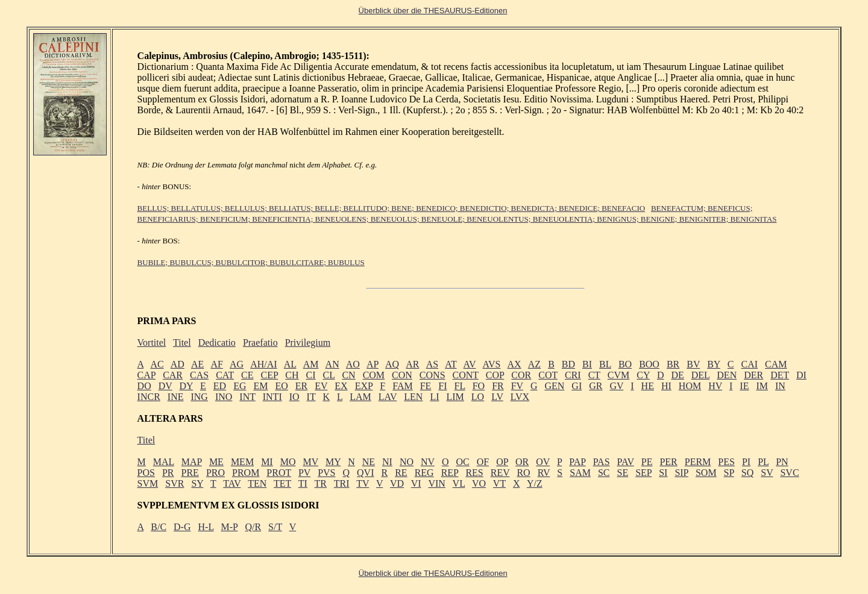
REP (450, 473)
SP (729, 473)
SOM (706, 473)
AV (470, 364)
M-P (230, 527)
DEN (727, 375)
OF (483, 462)
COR (521, 375)
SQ (747, 473)
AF (216, 364)
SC (604, 473)
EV (321, 386)
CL (329, 375)
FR (498, 386)
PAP (577, 462)
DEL (701, 375)
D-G (182, 527)
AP (373, 364)
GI (577, 386)
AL (290, 364)
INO (224, 397)
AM (311, 364)
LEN (413, 397)
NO (407, 462)
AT (451, 364)
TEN (257, 483)
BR (673, 364)
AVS (491, 364)
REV (500, 473)
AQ (392, 364)
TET (282, 483)
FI (442, 386)
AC (157, 364)
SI (663, 473)
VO (479, 483)
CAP (147, 375)
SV (767, 473)
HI (666, 386)
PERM (698, 462)
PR (168, 473)
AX (514, 364)
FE (426, 386)
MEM (242, 462)
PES (726, 462)
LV (497, 397)
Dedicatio (217, 342)
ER (301, 386)
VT (499, 483)
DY (187, 386)
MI (267, 462)
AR (412, 364)
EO (281, 386)
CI (311, 375)
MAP (192, 462)
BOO (649, 364)
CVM (618, 375)
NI (387, 462)
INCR (149, 397)
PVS (326, 473)
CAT (225, 375)
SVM (148, 483)
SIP (681, 473)
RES (474, 473)
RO (523, 473)
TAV (232, 483)
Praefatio (260, 342)
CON (402, 375)
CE (247, 375)
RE (401, 473)
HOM (690, 386)
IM (762, 386)
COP (495, 375)
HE (648, 386)
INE (176, 397)
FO (479, 386)
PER (668, 462)
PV (304, 473)
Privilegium (308, 342)
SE (623, 473)
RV (544, 473)
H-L (206, 527)
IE (744, 386)
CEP (270, 375)
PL (763, 462)
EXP (364, 386)
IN (780, 386)
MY (333, 462)
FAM (403, 386)
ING (199, 397)
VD (397, 483)
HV (715, 386)
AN (332, 364)
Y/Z (535, 483)
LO (478, 397)
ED (220, 386)
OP (502, 462)
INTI (272, 397)
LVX (520, 397)
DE (677, 375)
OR (522, 462)
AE (197, 364)
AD (178, 364)
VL (459, 483)
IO (294, 397)
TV (363, 483)
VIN (436, 483)
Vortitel (152, 342)
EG (240, 386)
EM (260, 386)
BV (693, 364)
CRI (573, 375)
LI (434, 397)
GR (596, 386)
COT (548, 375)
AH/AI (263, 364)
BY (714, 364)
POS (146, 473)
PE (647, 462)
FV (517, 386)
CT (594, 375)
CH (292, 375)
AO (353, 364)
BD (568, 364)
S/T (275, 527)
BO (625, 364)
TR (321, 483)
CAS (199, 375)
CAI (750, 364)
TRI (342, 483)
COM (374, 375)
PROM (246, 473)
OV (543, 462)
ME (216, 462)
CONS (432, 375)
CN (348, 375)
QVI (365, 473)
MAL (164, 462)
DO (144, 386)
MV (310, 462)
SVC (789, 473)
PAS (602, 462)
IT (311, 397)
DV (165, 386)
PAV (626, 462)
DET (780, 375)
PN (782, 462)
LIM (455, 397)
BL (605, 364)
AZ (534, 364)
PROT (279, 473)
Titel (182, 342)
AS (432, 364)
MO (288, 462)
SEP (643, 473)
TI (303, 483)
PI (746, 462)
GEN (554, 386)
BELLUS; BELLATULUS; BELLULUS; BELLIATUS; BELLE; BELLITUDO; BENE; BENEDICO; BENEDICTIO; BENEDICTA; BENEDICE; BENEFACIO (392, 208)
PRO (215, 473)
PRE (190, 473)
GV (616, 386)
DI (801, 375)
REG (424, 473)
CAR (173, 375)
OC (462, 462)
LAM (360, 397)
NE (369, 462)
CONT (466, 375)
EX (341, 386)
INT (247, 397)
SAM (580, 473)
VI (416, 483)
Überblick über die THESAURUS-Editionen (433, 573)
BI (587, 364)
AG (237, 364)
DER (753, 375)
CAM (776, 364)
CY (643, 375)
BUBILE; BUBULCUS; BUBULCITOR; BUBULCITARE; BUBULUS (251, 262)
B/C (159, 527)
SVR (175, 483)
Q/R (253, 527)
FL (460, 386)
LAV (388, 397)
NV (428, 462)
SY (197, 483)
